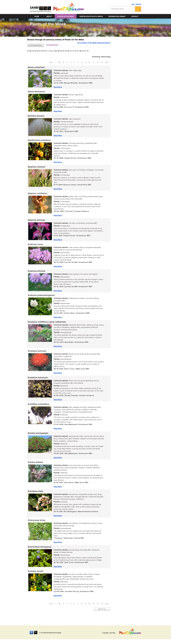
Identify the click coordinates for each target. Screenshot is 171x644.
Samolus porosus (36, 117)
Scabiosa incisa (35, 246)
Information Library (117, 16)
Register (139, 4)
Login (133, 4)
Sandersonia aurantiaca (39, 141)
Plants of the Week (66, 16)
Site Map (112, 633)
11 (93, 62)
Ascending (96, 57)
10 (89, 62)
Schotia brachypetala (38, 437)
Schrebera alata (35, 496)
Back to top (102, 614)
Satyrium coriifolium (37, 195)
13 (102, 62)
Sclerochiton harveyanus (39, 552)
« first (51, 62)
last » (107, 62)
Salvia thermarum (36, 92)
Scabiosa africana (36, 273)
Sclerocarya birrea (36, 525)
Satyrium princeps (36, 222)
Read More (57, 87)
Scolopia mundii (35, 576)
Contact (135, 16)
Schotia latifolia (35, 466)
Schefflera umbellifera (38, 408)
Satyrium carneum (36, 168)
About (49, 16)
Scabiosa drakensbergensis (41, 298)
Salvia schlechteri (36, 67)
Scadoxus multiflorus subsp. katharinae (46, 325)
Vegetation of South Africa (91, 16)
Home (37, 16)
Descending (106, 57)
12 (98, 62)
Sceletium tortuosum (37, 381)
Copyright (105, 633)
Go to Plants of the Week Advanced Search (94, 45)
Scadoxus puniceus (37, 354)
